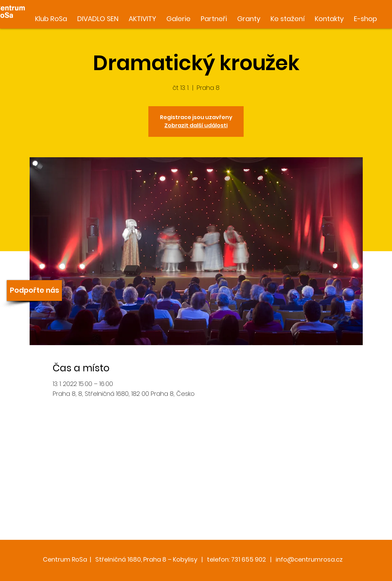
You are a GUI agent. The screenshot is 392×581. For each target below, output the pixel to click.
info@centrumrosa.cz (309, 559)
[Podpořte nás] (34, 290)
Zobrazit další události (196, 125)
